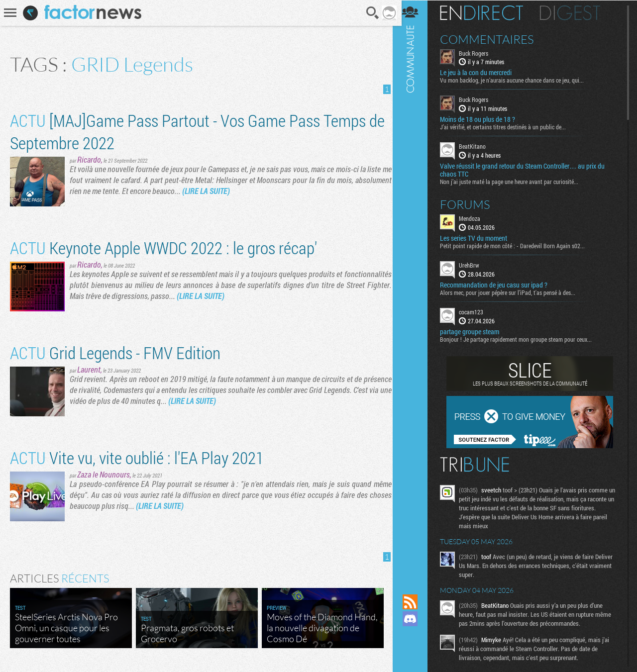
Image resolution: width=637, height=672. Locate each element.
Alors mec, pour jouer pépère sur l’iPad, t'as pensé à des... (513, 292)
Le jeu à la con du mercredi (481, 73)
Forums (471, 204)
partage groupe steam (475, 331)
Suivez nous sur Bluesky (416, 653)
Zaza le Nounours (104, 474)
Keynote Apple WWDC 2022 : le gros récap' (163, 247)
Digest (576, 12)
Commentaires (492, 39)
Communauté (416, 288)
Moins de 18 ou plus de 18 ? (483, 119)
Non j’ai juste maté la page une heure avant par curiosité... (515, 181)
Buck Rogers (479, 53)
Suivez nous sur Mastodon (416, 636)
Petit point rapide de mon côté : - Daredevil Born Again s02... (518, 245)
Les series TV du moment (479, 238)
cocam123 (477, 311)
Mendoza (475, 218)
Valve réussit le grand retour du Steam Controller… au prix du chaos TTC (528, 170)
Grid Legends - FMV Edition (115, 352)
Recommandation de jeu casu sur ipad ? (499, 285)
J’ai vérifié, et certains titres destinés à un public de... (508, 127)
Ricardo (89, 159)
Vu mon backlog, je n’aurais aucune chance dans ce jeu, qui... (517, 80)
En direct (487, 12)
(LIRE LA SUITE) (206, 191)
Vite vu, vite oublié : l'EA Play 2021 (137, 457)
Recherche (370, 13)
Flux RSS (416, 602)
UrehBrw (475, 265)
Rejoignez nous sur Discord (416, 619)
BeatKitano (478, 146)
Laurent (89, 369)
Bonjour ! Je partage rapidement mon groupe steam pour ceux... (521, 339)
